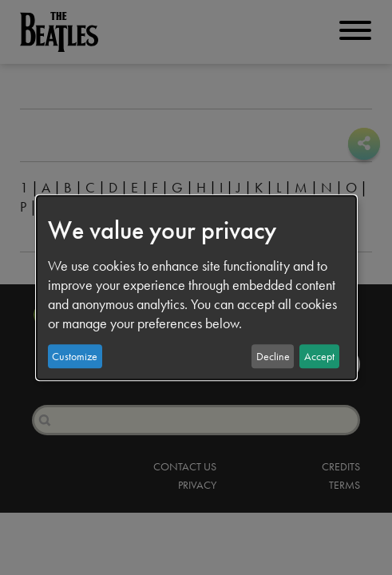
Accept (319, 356)
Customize (75, 356)
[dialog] (196, 287)
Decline (273, 356)
